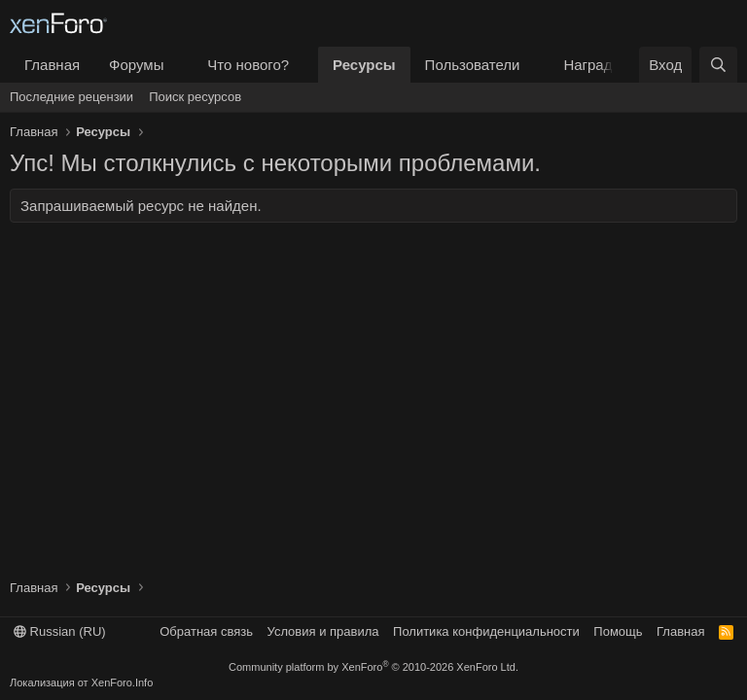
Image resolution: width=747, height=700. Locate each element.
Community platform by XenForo (373, 667)
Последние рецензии (71, 97)
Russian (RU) (60, 631)
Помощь (618, 631)
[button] (179, 65)
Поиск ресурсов (195, 97)
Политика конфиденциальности (486, 631)
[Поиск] (718, 65)
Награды (593, 65)
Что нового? (248, 65)
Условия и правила (323, 631)
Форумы (136, 65)
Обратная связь (206, 631)
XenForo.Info (123, 682)
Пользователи (473, 65)
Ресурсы (364, 65)
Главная (52, 65)
